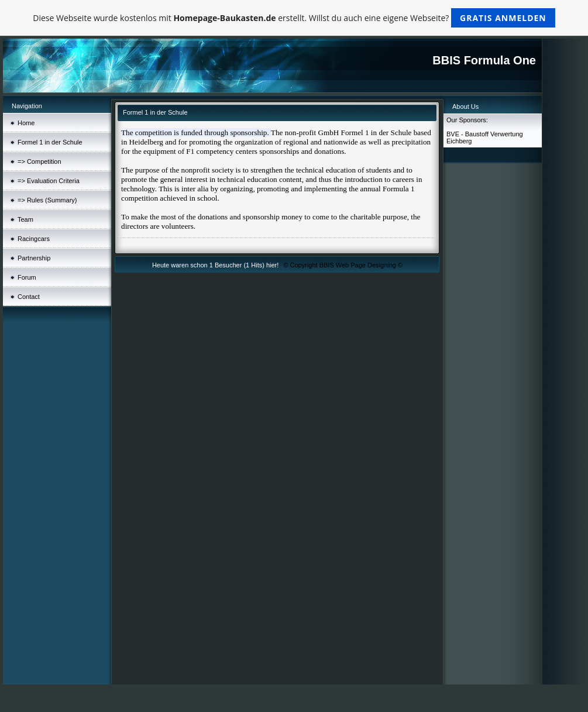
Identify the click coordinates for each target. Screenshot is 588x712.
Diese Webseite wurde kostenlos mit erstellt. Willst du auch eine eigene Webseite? (294, 18)
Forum (27, 277)
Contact (29, 297)
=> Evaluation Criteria (49, 181)
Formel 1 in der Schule (50, 142)
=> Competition (39, 161)
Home (26, 123)
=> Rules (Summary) (47, 200)
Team (25, 219)
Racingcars (34, 239)
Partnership (34, 258)
